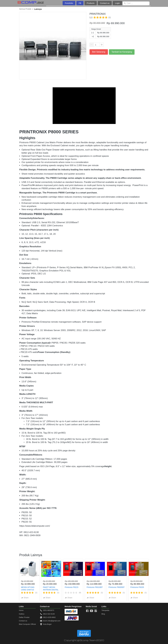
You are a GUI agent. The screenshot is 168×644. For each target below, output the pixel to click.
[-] (87, 611)
